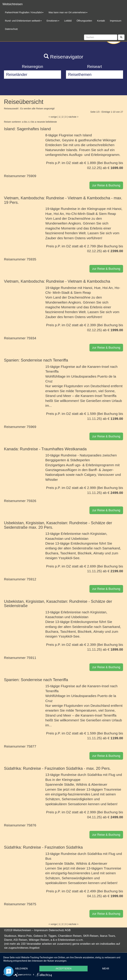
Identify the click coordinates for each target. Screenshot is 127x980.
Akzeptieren (63, 969)
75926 (31, 501)
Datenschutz (56, 930)
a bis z (25, 122)
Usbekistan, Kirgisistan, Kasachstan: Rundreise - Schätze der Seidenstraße (58, 603)
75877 (31, 746)
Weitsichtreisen (13, 4)
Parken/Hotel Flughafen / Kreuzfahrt (24, 12)
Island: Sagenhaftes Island (27, 129)
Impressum (41, 930)
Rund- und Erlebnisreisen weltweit (23, 21)
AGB (68, 930)
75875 (31, 904)
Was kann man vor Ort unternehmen (68, 12)
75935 (31, 259)
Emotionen (53, 21)
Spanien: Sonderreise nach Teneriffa (36, 360)
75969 (31, 427)
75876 (31, 825)
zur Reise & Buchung (106, 185)
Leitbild (68, 21)
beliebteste (51, 122)
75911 (31, 658)
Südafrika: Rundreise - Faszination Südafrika (43, 847)
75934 (31, 338)
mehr (106, 969)
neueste (41, 122)
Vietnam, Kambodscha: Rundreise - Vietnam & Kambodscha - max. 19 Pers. (63, 200)
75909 (31, 176)
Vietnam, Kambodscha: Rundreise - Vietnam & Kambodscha (57, 281)
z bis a (33, 122)
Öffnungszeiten (84, 21)
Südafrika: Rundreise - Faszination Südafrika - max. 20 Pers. (57, 768)
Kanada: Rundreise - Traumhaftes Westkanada (45, 449)
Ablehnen (21, 969)
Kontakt (101, 21)
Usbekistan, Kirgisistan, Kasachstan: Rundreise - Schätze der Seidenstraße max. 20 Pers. (58, 525)
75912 (31, 579)
